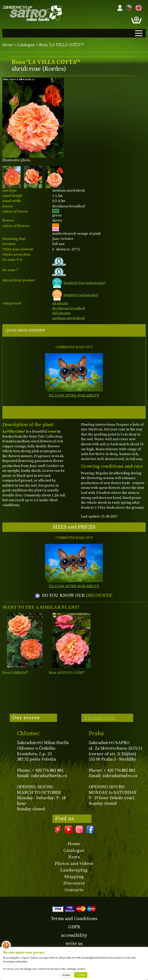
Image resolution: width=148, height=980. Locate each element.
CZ (128, 7)
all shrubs (60, 303)
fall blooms (61, 313)
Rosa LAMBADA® (15, 673)
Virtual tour (100, 718)
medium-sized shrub (69, 318)
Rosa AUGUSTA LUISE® (67, 673)
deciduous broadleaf (69, 308)
